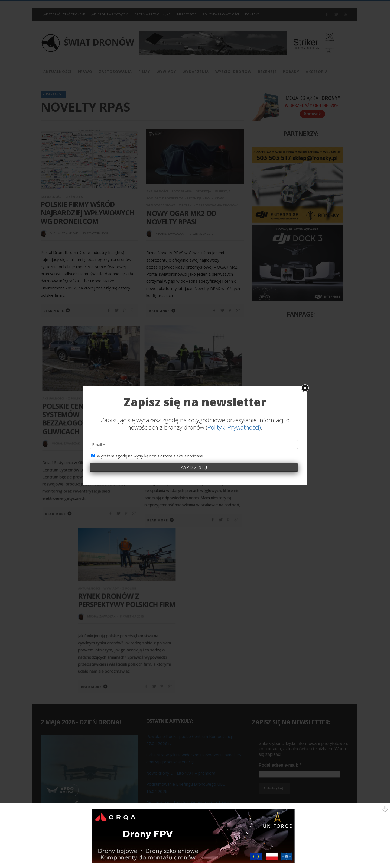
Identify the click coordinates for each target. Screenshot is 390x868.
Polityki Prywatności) (234, 338)
